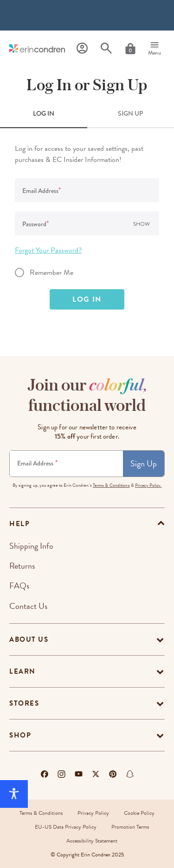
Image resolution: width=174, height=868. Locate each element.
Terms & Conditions (111, 485)
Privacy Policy (93, 813)
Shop (20, 735)
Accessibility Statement (92, 841)
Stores (24, 703)
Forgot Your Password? (48, 250)
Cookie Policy (139, 813)
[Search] (106, 48)
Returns (22, 566)
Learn (23, 671)
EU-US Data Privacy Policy (66, 827)
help (19, 524)
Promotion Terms (130, 827)
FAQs (19, 586)
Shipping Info (31, 546)
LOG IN (44, 113)
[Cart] (130, 49)
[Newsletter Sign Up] (66, 464)
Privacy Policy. (148, 485)
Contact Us (28, 606)
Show (142, 224)
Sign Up (144, 463)
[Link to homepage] (37, 48)
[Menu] (155, 49)
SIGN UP (130, 113)
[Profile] (82, 48)
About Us (29, 639)
